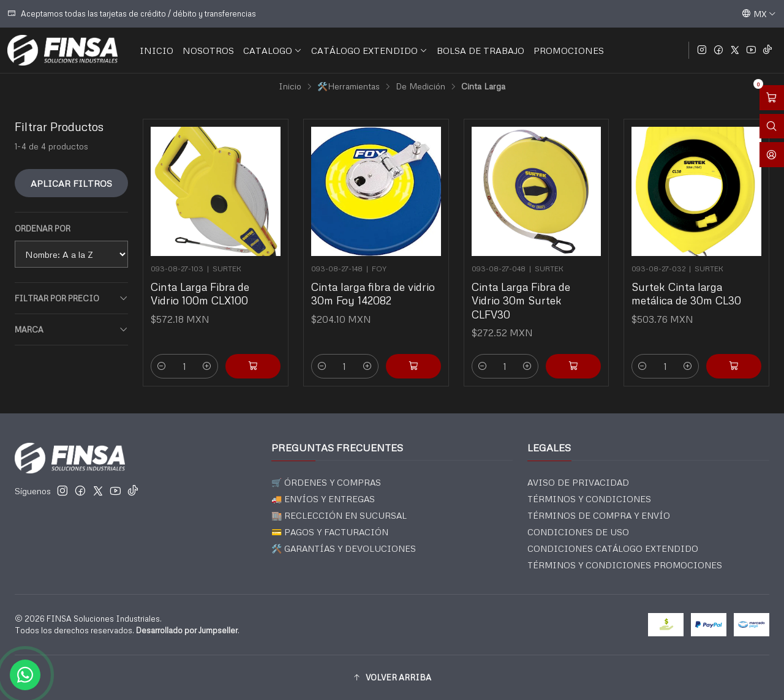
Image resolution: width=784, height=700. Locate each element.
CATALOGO (273, 50)
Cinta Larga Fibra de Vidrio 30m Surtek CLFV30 (521, 300)
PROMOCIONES (569, 50)
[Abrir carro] (772, 98)
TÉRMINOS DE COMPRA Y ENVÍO (599, 515)
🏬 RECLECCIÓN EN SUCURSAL (339, 515)
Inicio (290, 86)
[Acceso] (772, 155)
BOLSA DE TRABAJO (481, 50)
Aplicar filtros (71, 183)
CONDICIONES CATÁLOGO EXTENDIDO (613, 548)
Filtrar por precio (71, 299)
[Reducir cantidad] (162, 366)
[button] (392, 677)
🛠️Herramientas (349, 86)
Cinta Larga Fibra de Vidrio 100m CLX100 (200, 293)
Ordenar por (43, 228)
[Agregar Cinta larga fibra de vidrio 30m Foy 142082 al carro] (413, 366)
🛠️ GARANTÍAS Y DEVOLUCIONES (344, 548)
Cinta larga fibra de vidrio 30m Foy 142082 (373, 293)
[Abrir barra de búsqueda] (772, 126)
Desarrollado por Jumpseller (187, 630)
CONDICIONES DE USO (578, 532)
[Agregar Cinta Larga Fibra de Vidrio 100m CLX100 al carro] (253, 366)
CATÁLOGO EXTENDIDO (369, 50)
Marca (71, 330)
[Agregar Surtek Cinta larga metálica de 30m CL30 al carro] (734, 366)
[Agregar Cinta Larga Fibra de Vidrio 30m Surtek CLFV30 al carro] (573, 366)
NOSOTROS (208, 50)
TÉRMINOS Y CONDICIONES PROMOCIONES (625, 565)
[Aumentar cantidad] (207, 366)
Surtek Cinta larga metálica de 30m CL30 (686, 293)
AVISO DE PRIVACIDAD (578, 482)
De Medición (420, 86)
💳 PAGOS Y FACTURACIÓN (330, 532)
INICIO (156, 50)
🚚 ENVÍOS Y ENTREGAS (323, 499)
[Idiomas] (759, 13)
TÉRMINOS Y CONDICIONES (589, 499)
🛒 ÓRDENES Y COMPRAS (326, 482)
